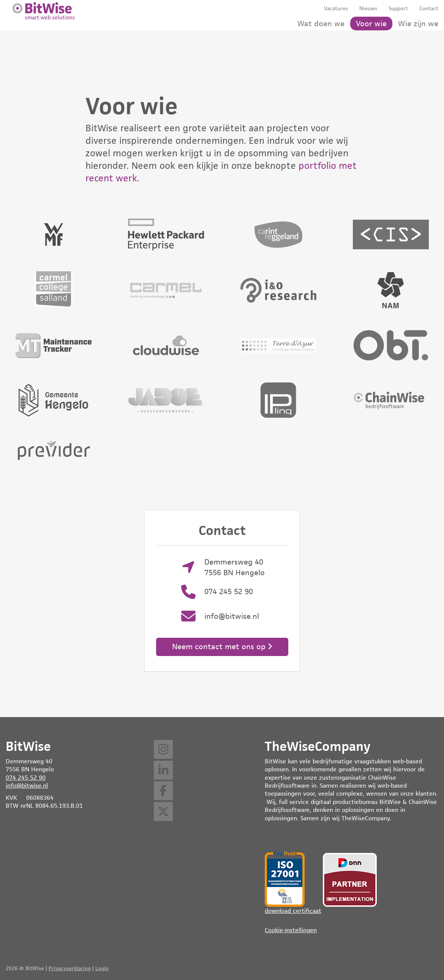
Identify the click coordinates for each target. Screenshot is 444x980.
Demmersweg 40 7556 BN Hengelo (235, 567)
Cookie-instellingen (291, 930)
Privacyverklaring (70, 968)
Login (102, 968)
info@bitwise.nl (232, 616)
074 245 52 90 (229, 591)
